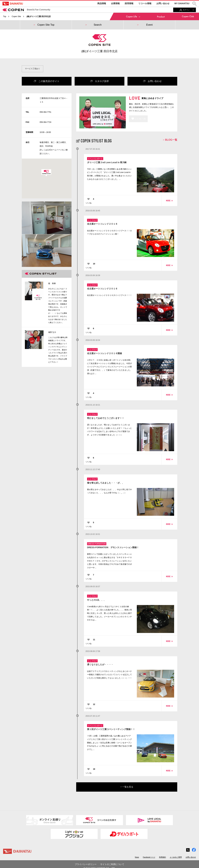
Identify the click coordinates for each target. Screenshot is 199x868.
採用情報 (129, 3)
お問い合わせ (163, 3)
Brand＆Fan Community (26, 10)
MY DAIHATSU (182, 3)
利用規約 (162, 857)
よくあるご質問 (176, 857)
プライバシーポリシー (86, 864)
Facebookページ (149, 857)
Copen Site (16, 16)
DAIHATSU (13, 4)
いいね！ (140, 119)
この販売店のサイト (47, 81)
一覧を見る (127, 787)
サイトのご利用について (112, 864)
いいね (89, 203)
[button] (194, 4)
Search (98, 25)
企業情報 (115, 3)
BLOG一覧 (170, 140)
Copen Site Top (46, 25)
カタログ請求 (100, 81)
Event (149, 25)
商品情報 (102, 3)
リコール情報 (145, 3)
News (137, 857)
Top (5, 16)
